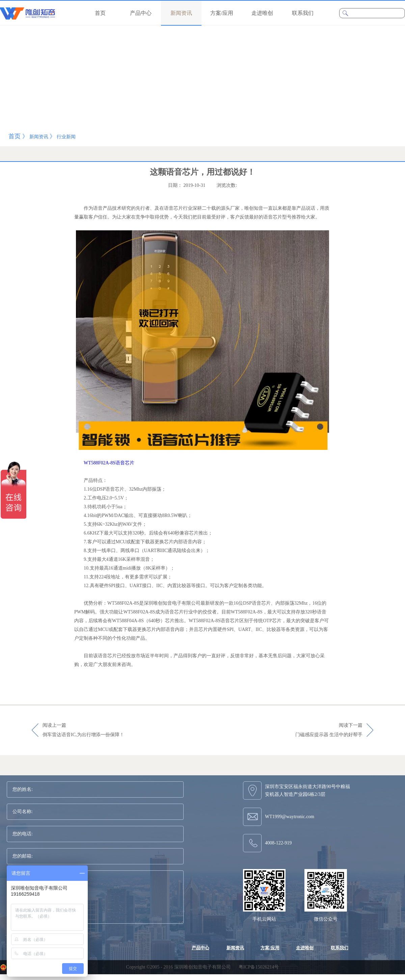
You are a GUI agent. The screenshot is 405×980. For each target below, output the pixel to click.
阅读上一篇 (83, 730)
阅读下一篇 (329, 730)
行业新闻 (66, 137)
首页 (100, 13)
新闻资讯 (39, 137)
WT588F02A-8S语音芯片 (109, 463)
